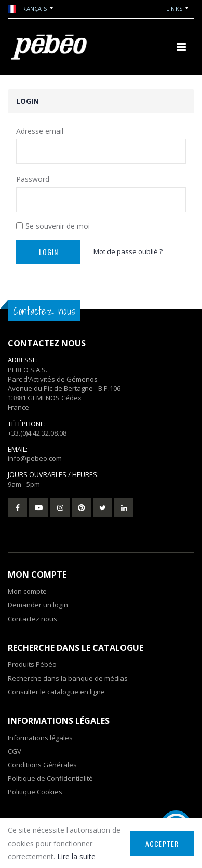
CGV (15, 751)
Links (174, 9)
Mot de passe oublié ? (128, 251)
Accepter (162, 843)
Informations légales (40, 738)
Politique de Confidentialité (50, 778)
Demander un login (38, 605)
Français (27, 9)
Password (33, 179)
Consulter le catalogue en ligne (56, 692)
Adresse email (40, 131)
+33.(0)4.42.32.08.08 (37, 433)
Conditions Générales (42, 765)
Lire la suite (76, 856)
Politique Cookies (35, 792)
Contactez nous (32, 619)
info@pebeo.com (35, 458)
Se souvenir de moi (58, 226)
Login (49, 252)
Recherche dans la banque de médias (68, 678)
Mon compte (27, 591)
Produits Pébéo (32, 664)
